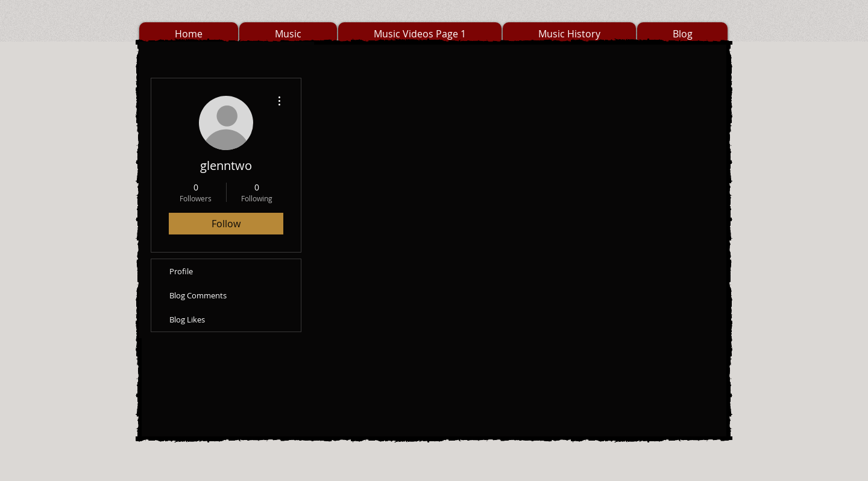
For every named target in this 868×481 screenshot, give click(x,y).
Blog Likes (187, 319)
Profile (181, 271)
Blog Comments (198, 295)
